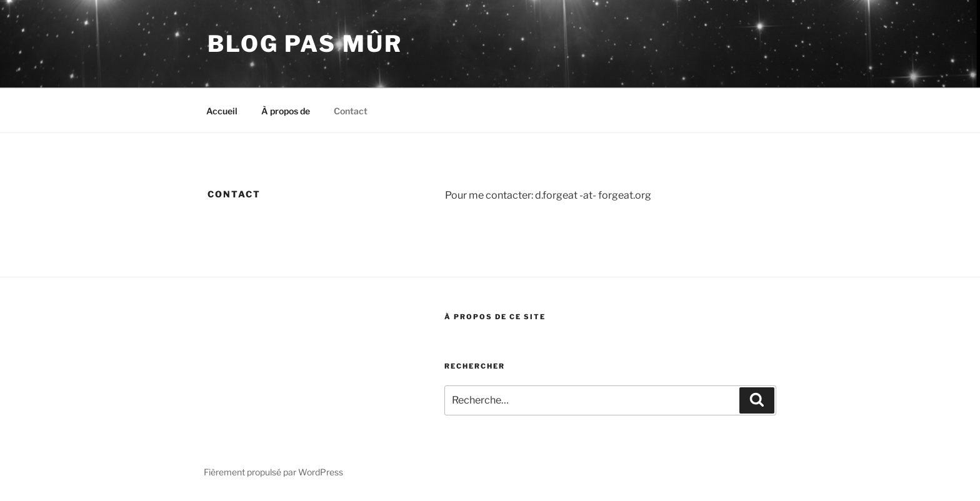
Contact (351, 111)
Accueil (222, 111)
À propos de (286, 111)
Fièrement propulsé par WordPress (273, 472)
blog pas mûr (305, 44)
